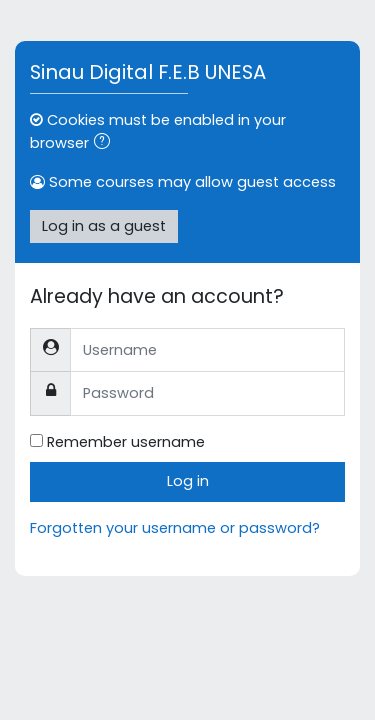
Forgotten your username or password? (175, 528)
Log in (188, 481)
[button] (106, 144)
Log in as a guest (104, 226)
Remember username (126, 442)
